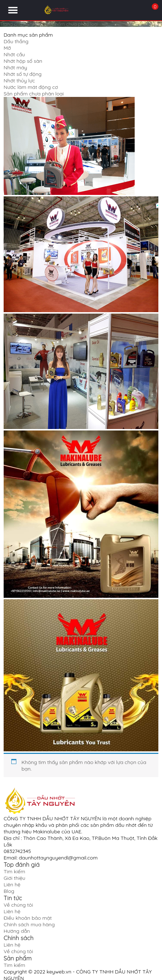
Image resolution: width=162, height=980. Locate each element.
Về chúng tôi (18, 905)
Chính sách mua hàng (29, 924)
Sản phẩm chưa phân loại (34, 94)
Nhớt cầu (14, 54)
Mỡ (7, 48)
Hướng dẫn (17, 931)
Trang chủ (11, 24)
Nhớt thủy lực (19, 81)
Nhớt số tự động (23, 74)
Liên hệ (12, 885)
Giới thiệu (15, 878)
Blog (9, 891)
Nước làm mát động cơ (31, 87)
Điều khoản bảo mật (28, 918)
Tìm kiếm (14, 871)
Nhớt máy (15, 68)
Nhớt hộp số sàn (23, 61)
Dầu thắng (16, 41)
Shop (32, 24)
